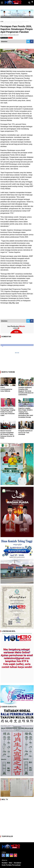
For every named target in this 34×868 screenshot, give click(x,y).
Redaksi (5, 863)
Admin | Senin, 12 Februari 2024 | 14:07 (10, 35)
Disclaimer (17, 863)
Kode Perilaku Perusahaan (11, 865)
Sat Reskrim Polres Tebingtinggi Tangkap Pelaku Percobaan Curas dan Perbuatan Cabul (8, 412)
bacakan (4, 38)
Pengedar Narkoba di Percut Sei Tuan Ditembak (25, 432)
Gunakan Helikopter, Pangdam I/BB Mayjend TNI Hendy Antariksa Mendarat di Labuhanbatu (26, 391)
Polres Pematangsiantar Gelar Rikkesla (6, 389)
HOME (2, 21)
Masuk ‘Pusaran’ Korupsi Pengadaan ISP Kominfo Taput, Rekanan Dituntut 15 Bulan (7, 434)
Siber (11, 863)
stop (10, 38)
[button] (32, 1)
